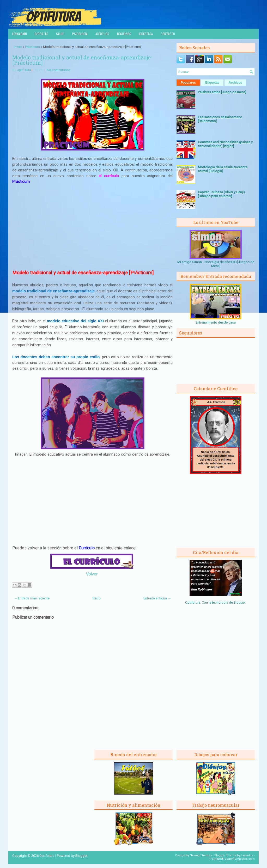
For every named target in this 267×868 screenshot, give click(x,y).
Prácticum (32, 47)
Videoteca (146, 34)
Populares (188, 83)
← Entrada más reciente (32, 598)
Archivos (235, 83)
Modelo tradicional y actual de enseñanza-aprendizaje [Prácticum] (81, 60)
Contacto (168, 34)
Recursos (124, 34)
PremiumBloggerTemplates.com (232, 859)
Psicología (80, 34)
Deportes (41, 34)
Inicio (18, 47)
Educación (20, 34)
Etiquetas (212, 83)
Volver (92, 574)
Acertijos (102, 34)
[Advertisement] (93, 227)
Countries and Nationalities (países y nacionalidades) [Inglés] (225, 144)
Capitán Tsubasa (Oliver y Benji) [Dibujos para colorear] (221, 194)
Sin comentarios (59, 70)
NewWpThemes (201, 855)
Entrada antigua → (157, 598)
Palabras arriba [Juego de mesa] (222, 92)
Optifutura (24, 70)
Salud (60, 34)
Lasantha (247, 855)
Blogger (239, 602)
